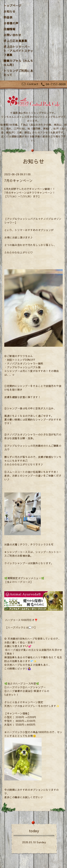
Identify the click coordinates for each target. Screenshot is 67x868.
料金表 (8, 17)
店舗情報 (9, 29)
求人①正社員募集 (15, 41)
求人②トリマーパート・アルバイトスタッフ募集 (18, 51)
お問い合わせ (12, 35)
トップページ (12, 6)
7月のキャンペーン (18, 181)
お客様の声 (11, 23)
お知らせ (9, 11)
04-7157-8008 (53, 85)
